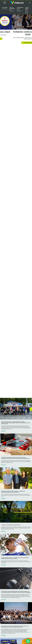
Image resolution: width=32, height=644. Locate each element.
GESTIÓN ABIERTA (27, 10)
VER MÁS (4, 431)
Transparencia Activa (20, 9)
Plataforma (5, 8)
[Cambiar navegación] (3, 3)
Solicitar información (12, 9)
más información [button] (16, 39)
